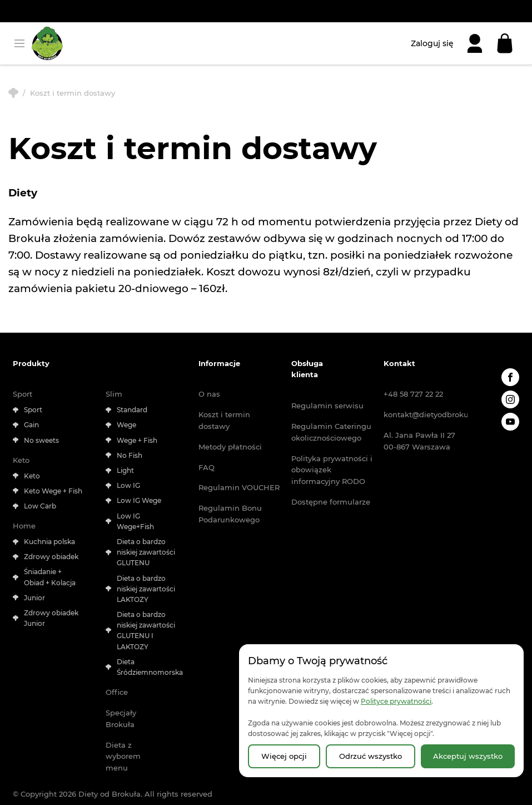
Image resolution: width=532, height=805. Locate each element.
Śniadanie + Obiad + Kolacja (50, 577)
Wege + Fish (137, 440)
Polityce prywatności (396, 701)
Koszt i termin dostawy (224, 420)
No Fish (130, 455)
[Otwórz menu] (19, 43)
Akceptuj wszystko (468, 756)
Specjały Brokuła (121, 718)
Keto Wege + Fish (53, 491)
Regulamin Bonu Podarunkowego (230, 514)
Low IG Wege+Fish (135, 521)
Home (24, 526)
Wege (126, 425)
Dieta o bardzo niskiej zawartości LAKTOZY (146, 589)
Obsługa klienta (307, 369)
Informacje (219, 363)
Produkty (31, 363)
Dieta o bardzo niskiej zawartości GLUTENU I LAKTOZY (146, 631)
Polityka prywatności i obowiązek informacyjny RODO (332, 470)
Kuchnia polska (49, 542)
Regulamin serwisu (327, 406)
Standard (132, 410)
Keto (21, 460)
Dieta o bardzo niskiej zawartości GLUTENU (146, 552)
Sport (23, 394)
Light (125, 470)
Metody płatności (230, 447)
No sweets (41, 440)
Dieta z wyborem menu (123, 757)
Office (117, 692)
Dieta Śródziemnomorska (146, 667)
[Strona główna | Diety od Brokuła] (47, 43)
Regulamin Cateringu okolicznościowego (331, 432)
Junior (34, 598)
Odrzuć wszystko (371, 756)
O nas (209, 394)
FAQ (207, 467)
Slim (114, 394)
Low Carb (40, 506)
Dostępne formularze (331, 502)
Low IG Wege (139, 500)
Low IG (128, 485)
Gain (31, 425)
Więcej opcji (284, 756)
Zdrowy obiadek (51, 557)
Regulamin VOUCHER (239, 487)
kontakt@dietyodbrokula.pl (426, 414)
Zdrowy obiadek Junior (51, 618)
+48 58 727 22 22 (413, 394)
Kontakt (399, 363)
